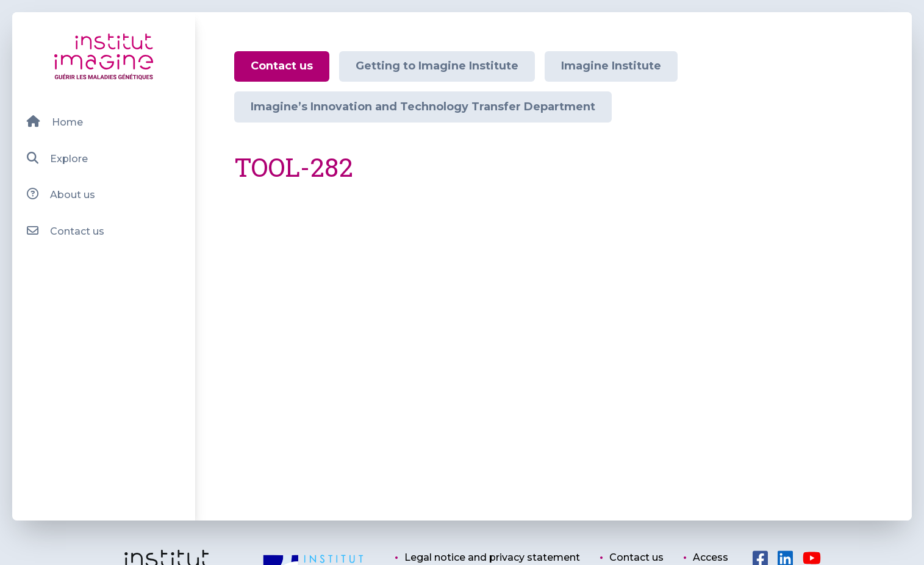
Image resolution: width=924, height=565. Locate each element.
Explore (57, 158)
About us (61, 194)
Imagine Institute (611, 66)
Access (711, 557)
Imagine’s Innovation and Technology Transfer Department (423, 107)
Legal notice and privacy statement (492, 557)
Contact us (65, 231)
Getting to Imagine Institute (437, 66)
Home (55, 122)
